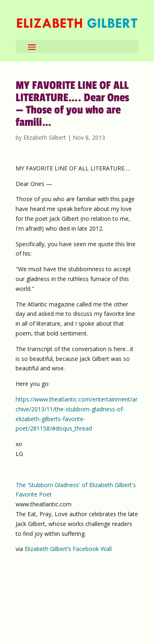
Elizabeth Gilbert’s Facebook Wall (68, 549)
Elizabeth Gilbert (45, 137)
